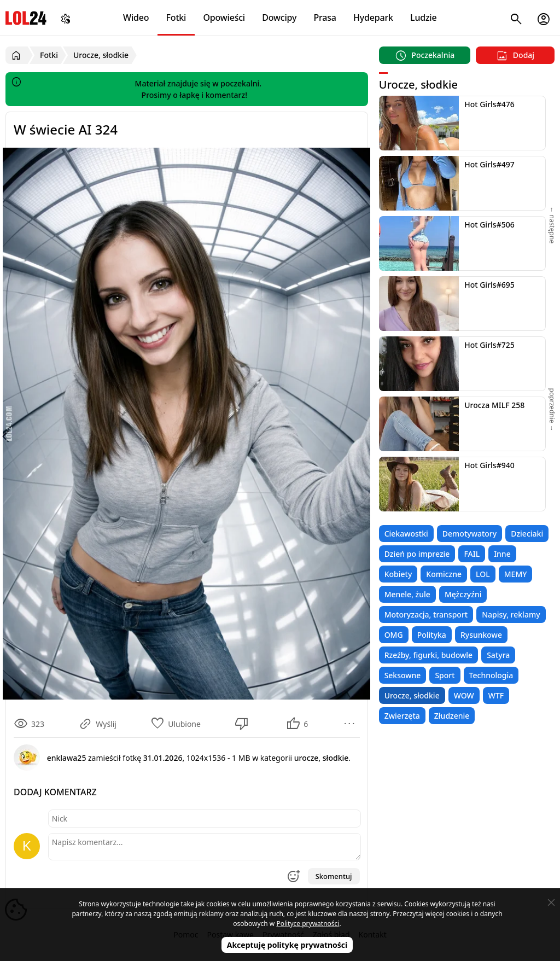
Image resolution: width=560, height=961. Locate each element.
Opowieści (224, 18)
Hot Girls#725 (489, 345)
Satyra (498, 655)
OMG (394, 635)
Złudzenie (452, 716)
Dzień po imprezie (417, 554)
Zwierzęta (402, 716)
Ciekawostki (406, 534)
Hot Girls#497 (489, 164)
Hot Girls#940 (489, 465)
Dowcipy (279, 18)
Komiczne (444, 574)
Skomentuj (334, 876)
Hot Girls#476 (489, 104)
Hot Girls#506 (489, 225)
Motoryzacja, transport (426, 615)
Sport (445, 675)
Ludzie (423, 18)
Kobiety (398, 574)
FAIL (472, 554)
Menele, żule (407, 594)
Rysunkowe (481, 635)
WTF (496, 695)
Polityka (432, 635)
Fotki (176, 18)
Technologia (491, 675)
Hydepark (373, 18)
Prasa (325, 18)
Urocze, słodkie (412, 695)
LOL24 (26, 18)
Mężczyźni (463, 594)
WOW (464, 695)
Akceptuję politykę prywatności (287, 945)
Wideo (136, 18)
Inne (502, 554)
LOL (483, 574)
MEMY (516, 574)
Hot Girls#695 (489, 285)
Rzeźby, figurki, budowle (429, 655)
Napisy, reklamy (511, 615)
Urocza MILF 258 (494, 405)
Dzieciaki (527, 534)
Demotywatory (469, 534)
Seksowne (403, 675)
